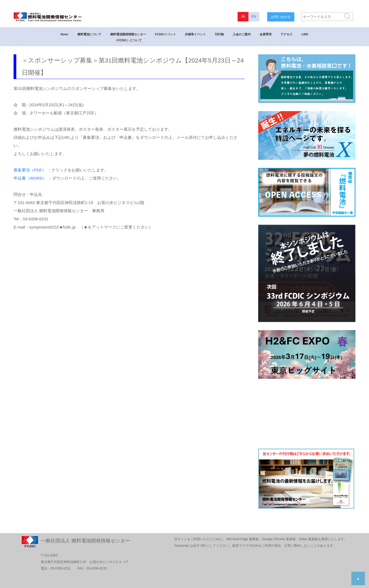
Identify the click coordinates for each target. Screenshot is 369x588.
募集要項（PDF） (30, 170)
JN (243, 17)
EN (254, 17)
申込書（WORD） (30, 178)
